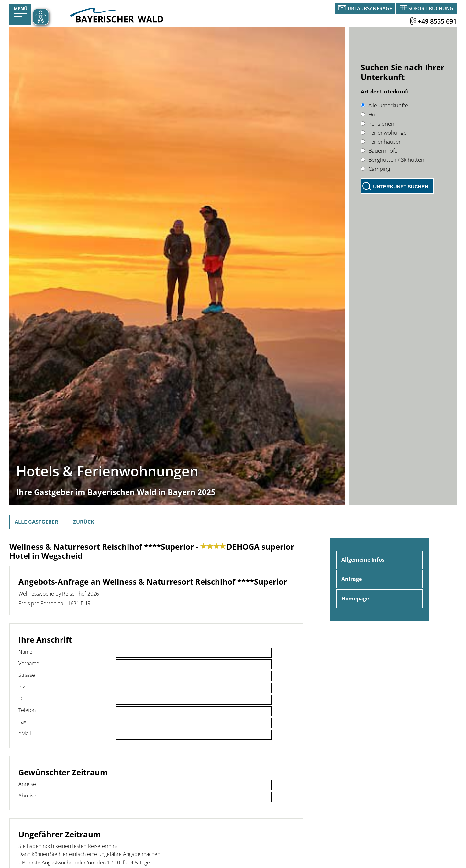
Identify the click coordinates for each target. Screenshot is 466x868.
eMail (25, 733)
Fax (22, 722)
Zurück (84, 522)
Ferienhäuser (381, 142)
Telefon (27, 710)
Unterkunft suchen (401, 187)
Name (25, 652)
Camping (376, 169)
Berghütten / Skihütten (393, 160)
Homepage (355, 599)
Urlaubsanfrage (370, 8)
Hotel (371, 114)
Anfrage (352, 579)
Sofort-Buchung (431, 8)
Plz (22, 687)
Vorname (29, 663)
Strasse (27, 675)
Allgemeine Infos (363, 560)
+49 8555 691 (437, 21)
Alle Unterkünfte (384, 105)
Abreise (27, 796)
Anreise (27, 784)
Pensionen (377, 123)
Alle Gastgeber (36, 522)
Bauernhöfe (379, 151)
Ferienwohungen (385, 132)
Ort (22, 698)
